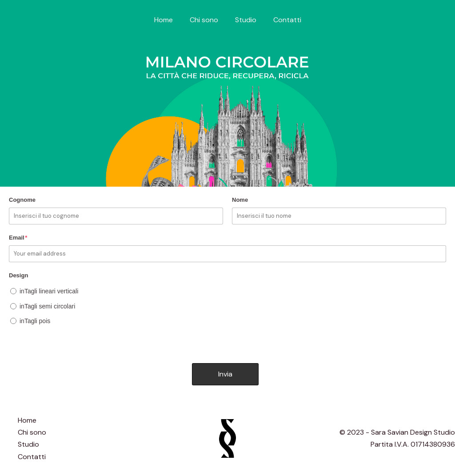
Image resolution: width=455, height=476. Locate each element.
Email (18, 238)
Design (18, 275)
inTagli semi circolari (47, 306)
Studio (244, 20)
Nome (240, 200)
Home (168, 20)
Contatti (283, 20)
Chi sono (205, 20)
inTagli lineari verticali (49, 291)
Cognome (22, 200)
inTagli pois (35, 321)
